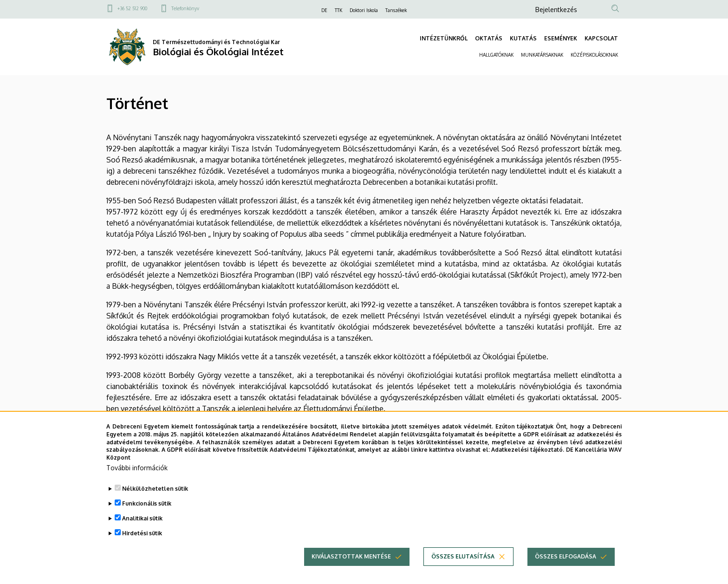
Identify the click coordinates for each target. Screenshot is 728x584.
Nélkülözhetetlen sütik (155, 495)
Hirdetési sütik (142, 540)
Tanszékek (396, 10)
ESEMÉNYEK (561, 38)
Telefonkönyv (185, 8)
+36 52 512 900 (132, 8)
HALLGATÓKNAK (496, 55)
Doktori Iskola (364, 10)
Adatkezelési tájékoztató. (528, 456)
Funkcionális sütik (147, 510)
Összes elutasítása (463, 563)
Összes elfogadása (565, 563)
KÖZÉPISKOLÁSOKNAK (594, 55)
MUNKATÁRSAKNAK (542, 55)
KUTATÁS (523, 38)
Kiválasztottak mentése (351, 563)
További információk (137, 474)
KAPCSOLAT (601, 38)
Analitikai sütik (142, 525)
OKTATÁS (489, 38)
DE (324, 10)
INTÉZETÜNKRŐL (444, 38)
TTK (338, 10)
